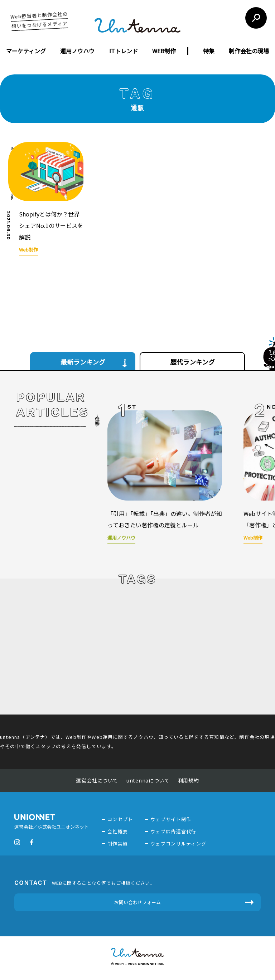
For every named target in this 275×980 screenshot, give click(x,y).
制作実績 (118, 844)
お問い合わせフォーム (137, 902)
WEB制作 (164, 51)
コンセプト (120, 819)
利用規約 (189, 780)
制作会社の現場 (249, 51)
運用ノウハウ (77, 51)
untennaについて (148, 780)
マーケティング (26, 51)
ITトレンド (124, 51)
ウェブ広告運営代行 (173, 831)
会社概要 (118, 831)
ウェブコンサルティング (178, 844)
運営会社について (97, 780)
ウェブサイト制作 (171, 819)
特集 (209, 51)
